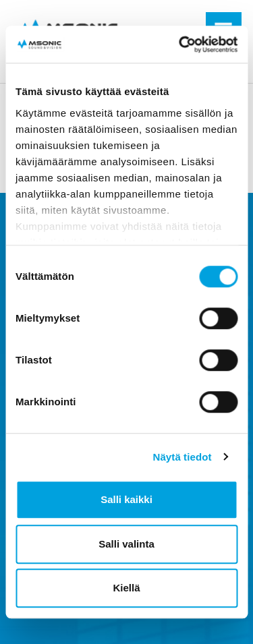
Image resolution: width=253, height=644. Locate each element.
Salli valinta (126, 544)
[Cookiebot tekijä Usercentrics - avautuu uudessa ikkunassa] (180, 45)
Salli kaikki (126, 499)
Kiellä (126, 588)
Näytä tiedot (182, 457)
